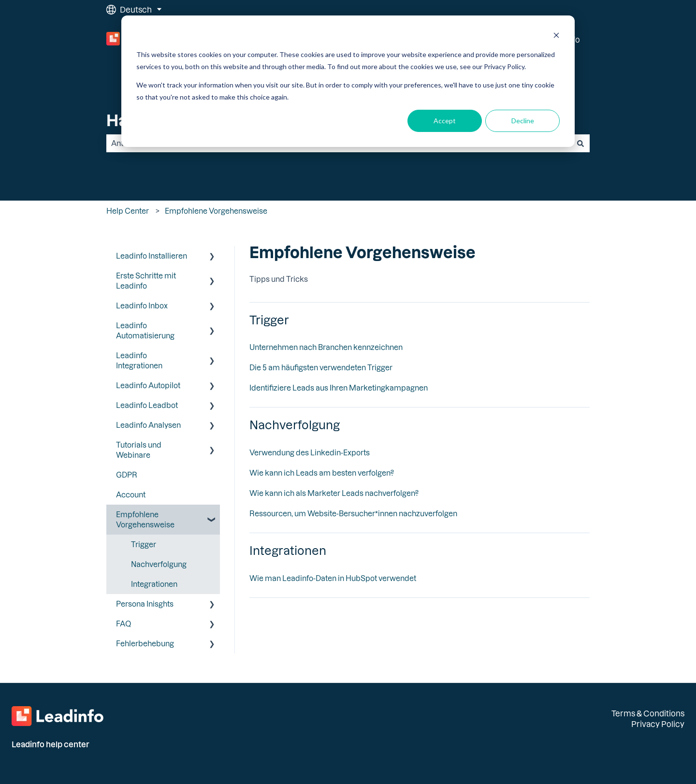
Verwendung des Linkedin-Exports (310, 452)
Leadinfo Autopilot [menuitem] (148, 385)
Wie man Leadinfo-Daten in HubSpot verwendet (333, 578)
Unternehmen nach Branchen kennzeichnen (326, 347)
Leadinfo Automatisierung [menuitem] (145, 330)
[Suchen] (580, 143)
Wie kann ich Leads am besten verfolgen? (322, 473)
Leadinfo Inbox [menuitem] (142, 305)
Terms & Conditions (648, 713)
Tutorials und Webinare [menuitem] (139, 450)
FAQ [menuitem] (123, 624)
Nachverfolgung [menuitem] (159, 564)
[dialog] (348, 81)
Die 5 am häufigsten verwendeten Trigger (321, 367)
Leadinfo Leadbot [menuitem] (147, 405)
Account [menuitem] (131, 494)
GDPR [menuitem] (127, 475)
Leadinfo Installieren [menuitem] (152, 256)
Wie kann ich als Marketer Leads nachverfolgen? (334, 493)
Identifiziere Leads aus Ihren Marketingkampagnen (339, 388)
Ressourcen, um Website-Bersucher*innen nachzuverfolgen (353, 513)
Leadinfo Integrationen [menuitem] (139, 360)
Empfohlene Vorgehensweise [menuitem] (145, 519)
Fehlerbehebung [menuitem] (145, 643)
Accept (445, 121)
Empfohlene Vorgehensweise (216, 211)
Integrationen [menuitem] (154, 584)
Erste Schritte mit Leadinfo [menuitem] (146, 281)
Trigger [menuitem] (144, 544)
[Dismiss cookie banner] (556, 36)
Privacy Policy (658, 724)
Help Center (128, 211)
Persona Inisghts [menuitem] (145, 604)
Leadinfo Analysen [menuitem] (148, 425)
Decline (523, 121)
